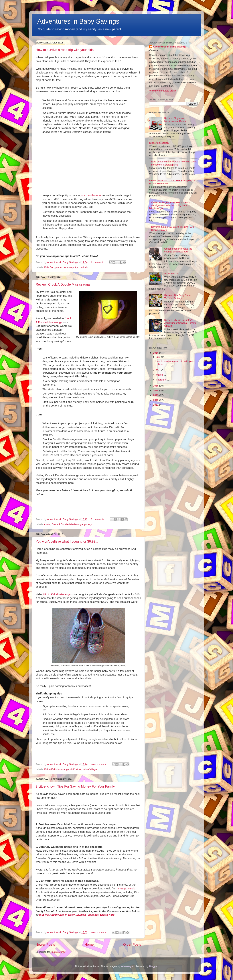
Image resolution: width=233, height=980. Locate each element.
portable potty (70, 267)
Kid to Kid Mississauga (57, 594)
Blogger (153, 966)
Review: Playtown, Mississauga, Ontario (176, 120)
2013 (156, 395)
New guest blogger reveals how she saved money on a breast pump (174, 163)
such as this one (91, 195)
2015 (156, 386)
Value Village (90, 769)
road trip (84, 267)
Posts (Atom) (58, 952)
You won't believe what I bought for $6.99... (67, 541)
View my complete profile (163, 91)
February (161, 380)
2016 (156, 353)
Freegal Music (126, 889)
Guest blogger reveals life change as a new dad (178, 250)
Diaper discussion (159, 143)
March (160, 375)
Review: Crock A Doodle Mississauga (63, 284)
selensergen (128, 966)
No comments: (99, 764)
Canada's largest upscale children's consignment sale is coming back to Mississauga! (170, 205)
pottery (88, 524)
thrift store (76, 769)
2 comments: (98, 519)
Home (89, 944)
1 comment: (97, 262)
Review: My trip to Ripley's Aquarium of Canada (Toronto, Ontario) (181, 323)
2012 (156, 400)
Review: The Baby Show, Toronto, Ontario (178, 297)
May (159, 370)
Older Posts (132, 944)
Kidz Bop (49, 267)
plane (59, 267)
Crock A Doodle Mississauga (67, 524)
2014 (156, 390)
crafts (47, 524)
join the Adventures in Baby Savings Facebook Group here (77, 915)
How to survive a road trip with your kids (65, 50)
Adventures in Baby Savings (78, 21)
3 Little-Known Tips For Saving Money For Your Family (75, 786)
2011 (156, 405)
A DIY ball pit (171, 273)
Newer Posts (45, 944)
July (159, 357)
